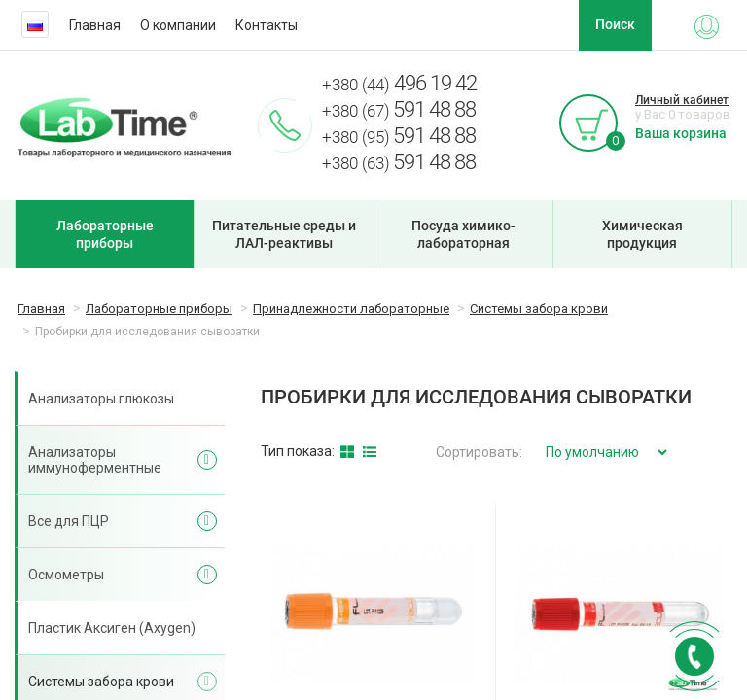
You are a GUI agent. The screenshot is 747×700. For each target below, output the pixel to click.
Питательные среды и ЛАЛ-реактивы (284, 234)
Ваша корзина (681, 133)
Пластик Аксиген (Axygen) (112, 628)
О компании (178, 25)
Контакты (267, 25)
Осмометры (66, 575)
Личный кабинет (682, 100)
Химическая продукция (642, 234)
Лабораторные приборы (105, 234)
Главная (95, 25)
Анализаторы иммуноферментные (95, 460)
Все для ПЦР (69, 521)
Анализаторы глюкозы (101, 399)
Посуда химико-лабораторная (463, 234)
